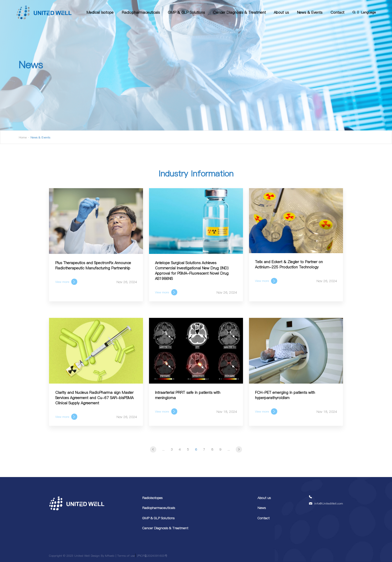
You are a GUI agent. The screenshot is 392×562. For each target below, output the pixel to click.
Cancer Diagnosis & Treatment (239, 12)
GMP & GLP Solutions (186, 12)
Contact (337, 12)
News (262, 508)
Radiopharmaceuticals (141, 12)
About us (281, 12)
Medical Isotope (100, 12)
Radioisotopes (152, 498)
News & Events (310, 12)
